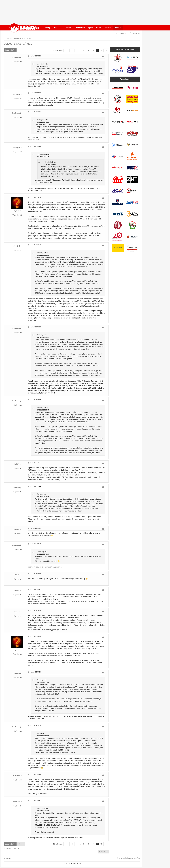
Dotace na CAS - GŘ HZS (18, 44)
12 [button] (101, 50)
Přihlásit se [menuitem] (135, 33)
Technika (68, 28)
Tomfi (16, 612)
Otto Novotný (16, 57)
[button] (66, 50)
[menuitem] (128, 858)
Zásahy (47, 28)
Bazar (99, 28)
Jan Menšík (17, 802)
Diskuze (118, 28)
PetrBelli (16, 529)
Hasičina (57, 28)
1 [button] (77, 50)
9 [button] (88, 50)
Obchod (108, 28)
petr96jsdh (41, 64)
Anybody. (16, 211)
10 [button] (93, 50)
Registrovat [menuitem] (121, 33)
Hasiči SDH (16, 776)
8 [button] (84, 50)
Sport (90, 28)
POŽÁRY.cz (22, 28)
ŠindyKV (16, 464)
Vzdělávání (80, 28)
